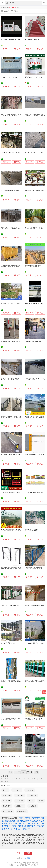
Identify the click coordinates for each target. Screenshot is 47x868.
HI (19, 779)
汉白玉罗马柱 (8, 811)
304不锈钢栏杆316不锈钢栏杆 (12, 191)
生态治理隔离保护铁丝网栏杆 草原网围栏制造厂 (18, 530)
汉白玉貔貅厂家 (26, 821)
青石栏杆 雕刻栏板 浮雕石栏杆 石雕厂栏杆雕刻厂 (18, 379)
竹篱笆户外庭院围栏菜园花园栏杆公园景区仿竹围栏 (19, 304)
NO (32, 779)
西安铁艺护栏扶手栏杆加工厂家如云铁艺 (15, 153)
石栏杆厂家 (32, 818)
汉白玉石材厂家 (15, 826)
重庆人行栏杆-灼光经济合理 (11, 115)
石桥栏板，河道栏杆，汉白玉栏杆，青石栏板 (17, 757)
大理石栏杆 (20, 806)
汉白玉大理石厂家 (32, 824)
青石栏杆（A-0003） (32, 530)
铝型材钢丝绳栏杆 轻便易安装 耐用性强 (15, 568)
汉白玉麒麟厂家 (27, 826)
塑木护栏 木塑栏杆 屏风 (33, 266)
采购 (44, 692)
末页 (36, 772)
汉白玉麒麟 (33, 806)
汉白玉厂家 (36, 821)
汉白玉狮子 (20, 795)
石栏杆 (31, 801)
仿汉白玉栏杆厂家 (17, 824)
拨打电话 (17, 49)
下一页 (30, 772)
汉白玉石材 (7, 801)
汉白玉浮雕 (33, 795)
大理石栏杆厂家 (13, 821)
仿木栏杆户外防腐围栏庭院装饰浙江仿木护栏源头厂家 (20, 681)
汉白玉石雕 (30, 790)
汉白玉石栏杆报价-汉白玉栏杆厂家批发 (15, 40)
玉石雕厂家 (23, 818)
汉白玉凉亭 (7, 806)
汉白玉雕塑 (20, 801)
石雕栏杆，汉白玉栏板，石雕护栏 (13, 77)
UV (2, 781)
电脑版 (27, 858)
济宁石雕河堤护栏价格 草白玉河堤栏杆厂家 (16, 719)
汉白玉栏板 (17, 790)
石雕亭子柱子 (22, 811)
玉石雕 (41, 801)
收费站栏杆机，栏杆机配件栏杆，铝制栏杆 (16, 341)
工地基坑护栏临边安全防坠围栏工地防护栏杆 (17, 492)
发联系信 (6, 49)
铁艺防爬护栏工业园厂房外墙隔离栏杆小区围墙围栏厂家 (21, 643)
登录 (19, 853)
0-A (2, 779)
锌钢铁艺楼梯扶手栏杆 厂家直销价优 (14, 417)
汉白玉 (5, 790)
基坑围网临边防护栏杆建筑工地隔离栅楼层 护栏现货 (20, 266)
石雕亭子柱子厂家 (11, 829)
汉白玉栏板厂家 (24, 829)
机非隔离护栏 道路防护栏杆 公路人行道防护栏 (17, 455)
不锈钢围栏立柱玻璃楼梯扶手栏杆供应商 (15, 228)
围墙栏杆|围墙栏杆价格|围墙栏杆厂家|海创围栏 (18, 606)
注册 (28, 853)
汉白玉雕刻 (7, 795)
